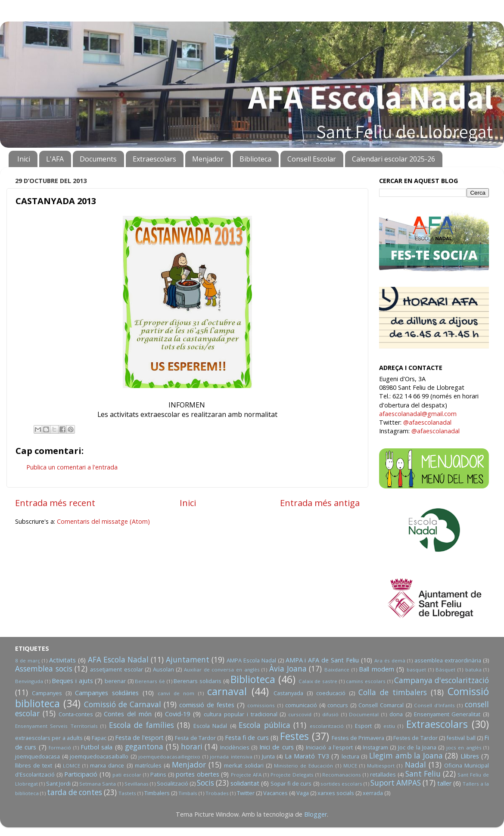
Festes (294, 736)
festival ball (461, 738)
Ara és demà (390, 660)
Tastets (127, 793)
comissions (261, 705)
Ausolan (163, 669)
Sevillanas (137, 784)
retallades (383, 774)
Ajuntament (188, 660)
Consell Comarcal (381, 705)
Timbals (188, 793)
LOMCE (72, 766)
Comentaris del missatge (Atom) (103, 521)
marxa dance (107, 765)
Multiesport (381, 766)
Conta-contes (76, 714)
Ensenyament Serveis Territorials (56, 726)
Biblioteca (255, 159)
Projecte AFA (246, 775)
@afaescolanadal (427, 422)
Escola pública (264, 725)
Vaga (303, 793)
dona (396, 714)
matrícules (148, 765)
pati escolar (127, 775)
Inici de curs (277, 747)
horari (192, 747)
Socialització (173, 783)
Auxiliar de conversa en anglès (222, 670)
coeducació (331, 693)
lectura (350, 756)
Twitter (246, 793)
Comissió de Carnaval (123, 704)
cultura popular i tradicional (240, 714)
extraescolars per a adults (49, 738)
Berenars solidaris (198, 681)
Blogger (316, 814)
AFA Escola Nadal (118, 660)
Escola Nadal (210, 726)
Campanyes (47, 693)
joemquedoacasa (37, 756)
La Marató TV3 (307, 756)
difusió (330, 714)
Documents (98, 159)
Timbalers (157, 793)
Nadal (415, 765)
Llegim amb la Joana (406, 756)
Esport (363, 726)
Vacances (275, 793)
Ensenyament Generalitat (447, 714)
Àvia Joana (288, 669)
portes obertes (198, 774)
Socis (205, 783)
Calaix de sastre (318, 681)
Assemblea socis (44, 669)
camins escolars (366, 681)
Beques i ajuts (72, 681)
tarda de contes (75, 792)
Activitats (62, 660)
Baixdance (337, 670)
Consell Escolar (312, 159)
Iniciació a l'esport (329, 747)
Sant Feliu (423, 774)
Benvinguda (29, 681)
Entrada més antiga (320, 503)
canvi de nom (176, 693)
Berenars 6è (150, 681)
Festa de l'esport (139, 738)
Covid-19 (177, 714)
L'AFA (55, 159)
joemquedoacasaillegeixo (169, 757)
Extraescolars (154, 159)
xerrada (373, 793)
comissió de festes (207, 705)
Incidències (235, 747)
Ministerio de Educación (303, 766)
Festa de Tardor (195, 738)
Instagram (375, 747)
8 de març (28, 660)
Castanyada (288, 693)
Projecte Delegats (292, 775)
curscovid (300, 714)
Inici (24, 159)
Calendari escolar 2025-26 (394, 159)
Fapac (99, 738)
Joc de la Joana (417, 747)
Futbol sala (96, 747)
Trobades (217, 793)
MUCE (350, 766)
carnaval (227, 691)
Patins (158, 774)
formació (60, 747)
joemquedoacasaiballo (99, 756)
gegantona (144, 747)
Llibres (470, 756)
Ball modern (376, 669)
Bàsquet (445, 670)
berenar (115, 681)
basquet (416, 670)
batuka (473, 670)
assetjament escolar (117, 669)
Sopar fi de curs (291, 783)
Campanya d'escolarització (442, 680)
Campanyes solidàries (107, 693)
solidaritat (245, 783)
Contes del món (128, 714)
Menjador (208, 159)
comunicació (301, 705)
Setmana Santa (98, 784)
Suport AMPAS (396, 783)
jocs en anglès (464, 747)
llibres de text (34, 765)
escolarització (327, 726)
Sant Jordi (58, 783)
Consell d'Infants (434, 705)
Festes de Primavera (358, 738)
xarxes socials (336, 793)
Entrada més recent (55, 503)
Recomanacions (342, 775)
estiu (389, 726)
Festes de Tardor (415, 738)
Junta (268, 756)
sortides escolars (341, 784)
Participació (81, 774)
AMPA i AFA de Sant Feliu (322, 660)
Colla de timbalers (393, 692)
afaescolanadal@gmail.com (418, 414)
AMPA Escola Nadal (251, 660)
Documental (364, 714)
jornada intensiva (231, 757)
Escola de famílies (142, 725)
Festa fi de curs (247, 738)
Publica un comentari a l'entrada (72, 467)
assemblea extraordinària (448, 660)
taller (444, 783)
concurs (338, 705)
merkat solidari (244, 765)
